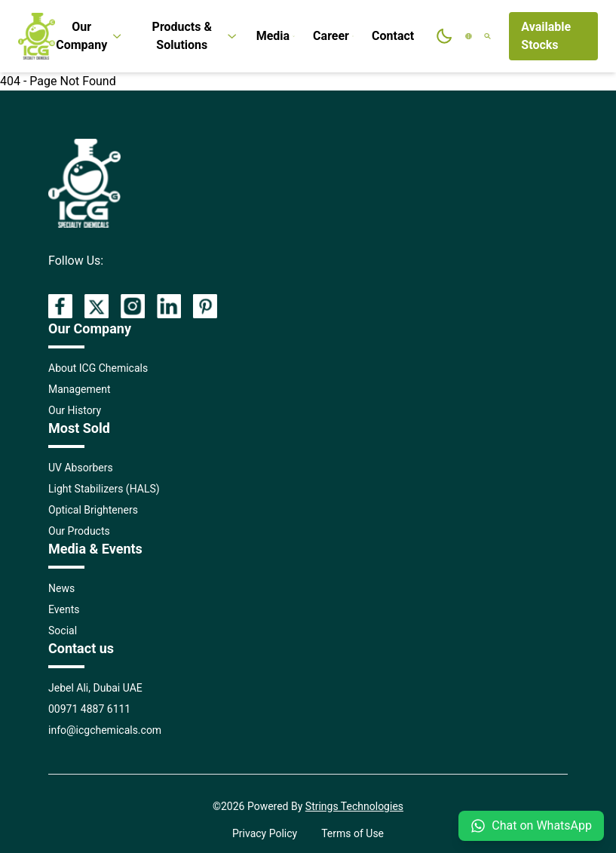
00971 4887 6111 (89, 709)
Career (333, 36)
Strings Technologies (354, 806)
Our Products (79, 531)
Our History (75, 410)
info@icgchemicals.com (105, 730)
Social (63, 631)
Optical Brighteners (93, 510)
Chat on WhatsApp (531, 826)
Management (79, 389)
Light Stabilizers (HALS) (104, 489)
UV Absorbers (81, 468)
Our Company (89, 36)
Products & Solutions (195, 36)
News (61, 588)
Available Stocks (546, 36)
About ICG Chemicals (98, 368)
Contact (393, 36)
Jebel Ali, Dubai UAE (95, 688)
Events (64, 609)
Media (276, 36)
